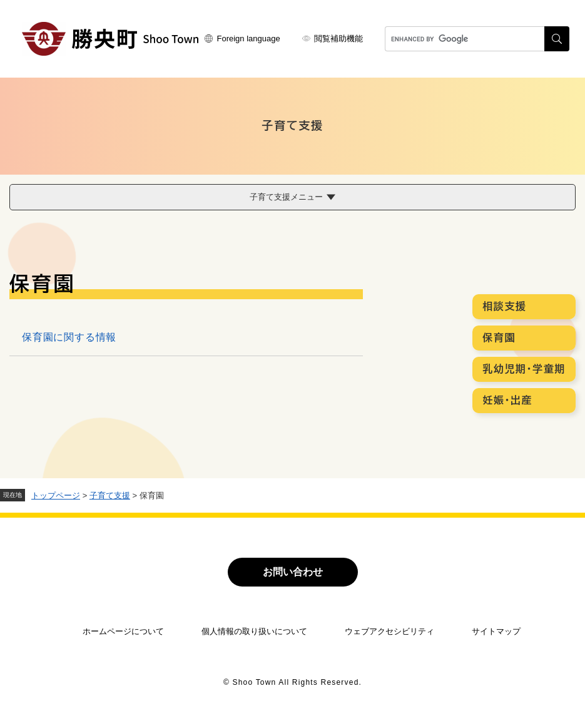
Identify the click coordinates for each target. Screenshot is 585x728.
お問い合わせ (293, 572)
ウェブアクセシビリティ (389, 631)
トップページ (56, 495)
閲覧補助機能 (338, 38)
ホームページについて (123, 631)
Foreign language (249, 38)
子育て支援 (110, 495)
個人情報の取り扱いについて (254, 631)
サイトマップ (496, 631)
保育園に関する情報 (69, 337)
